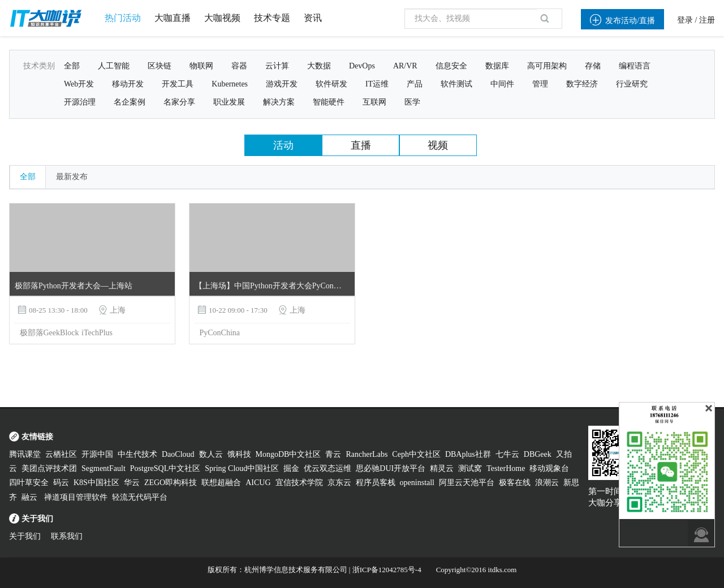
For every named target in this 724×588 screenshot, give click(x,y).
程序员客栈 (376, 483)
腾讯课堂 (25, 454)
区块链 (160, 66)
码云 (61, 483)
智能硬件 (329, 102)
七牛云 (507, 454)
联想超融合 (221, 483)
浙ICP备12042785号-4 (387, 570)
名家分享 (179, 102)
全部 (72, 66)
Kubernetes (230, 84)
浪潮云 (547, 483)
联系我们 (67, 536)
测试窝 (470, 468)
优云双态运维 (327, 468)
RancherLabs (367, 454)
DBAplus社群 (468, 454)
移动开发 (128, 84)
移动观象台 (549, 468)
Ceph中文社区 (416, 454)
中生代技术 (137, 454)
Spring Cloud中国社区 (242, 468)
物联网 (201, 66)
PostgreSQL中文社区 (165, 468)
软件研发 (331, 84)
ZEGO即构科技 (171, 483)
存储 (593, 66)
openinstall (417, 483)
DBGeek (538, 454)
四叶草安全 (29, 483)
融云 (31, 497)
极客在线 (515, 483)
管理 (540, 84)
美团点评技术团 (49, 468)
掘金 (291, 468)
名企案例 (130, 102)
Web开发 (79, 84)
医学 (412, 102)
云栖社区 (61, 454)
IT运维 (377, 84)
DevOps (362, 66)
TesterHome (506, 468)
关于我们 (25, 536)
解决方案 (279, 102)
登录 (685, 20)
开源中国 (97, 454)
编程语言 (635, 66)
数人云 (211, 454)
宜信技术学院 (299, 483)
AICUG (258, 483)
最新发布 (72, 177)
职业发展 (229, 102)
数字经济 (582, 84)
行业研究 (632, 84)
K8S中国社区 (96, 483)
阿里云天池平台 (467, 483)
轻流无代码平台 (140, 497)
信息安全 (451, 66)
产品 (415, 84)
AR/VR (405, 66)
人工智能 (114, 66)
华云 (132, 483)
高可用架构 (547, 66)
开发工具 (178, 84)
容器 (239, 66)
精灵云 (442, 468)
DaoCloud (178, 454)
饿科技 (239, 454)
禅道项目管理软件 (76, 497)
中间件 (502, 84)
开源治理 (80, 102)
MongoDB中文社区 (288, 454)
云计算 (277, 66)
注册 (707, 20)
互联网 (374, 102)
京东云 (339, 483)
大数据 (319, 66)
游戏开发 (282, 84)
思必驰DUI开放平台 (391, 468)
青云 (333, 454)
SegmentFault (104, 468)
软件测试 (456, 84)
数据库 (497, 66)
